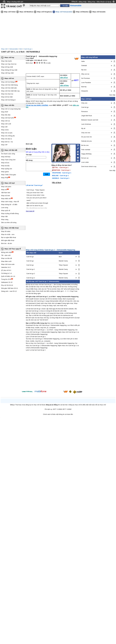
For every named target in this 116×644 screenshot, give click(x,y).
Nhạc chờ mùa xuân (8, 264)
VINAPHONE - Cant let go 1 (62, 173)
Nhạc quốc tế (6, 211)
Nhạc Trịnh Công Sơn (8, 160)
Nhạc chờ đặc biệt (11, 150)
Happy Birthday (86, 154)
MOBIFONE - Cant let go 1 (61, 170)
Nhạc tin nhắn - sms (8, 234)
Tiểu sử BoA (57, 183)
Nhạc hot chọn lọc (7, 94)
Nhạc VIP (4, 145)
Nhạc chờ (4, 49)
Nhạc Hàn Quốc (6, 61)
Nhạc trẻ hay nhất (7, 67)
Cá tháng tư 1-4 (6, 273)
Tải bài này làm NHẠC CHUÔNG (37, 105)
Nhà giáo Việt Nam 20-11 (10, 288)
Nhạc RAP (5, 112)
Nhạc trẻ (4, 190)
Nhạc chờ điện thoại (12, 228)
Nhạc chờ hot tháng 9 (8, 82)
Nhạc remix (5, 130)
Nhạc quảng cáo (7, 169)
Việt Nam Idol (6, 193)
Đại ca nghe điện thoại (9, 237)
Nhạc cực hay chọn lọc (9, 64)
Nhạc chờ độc (9, 105)
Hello (83, 61)
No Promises (86, 78)
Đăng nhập (83, 2)
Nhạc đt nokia (6, 231)
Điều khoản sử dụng (104, 2)
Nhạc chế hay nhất (7, 73)
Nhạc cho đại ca (6, 139)
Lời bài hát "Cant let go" (34, 185)
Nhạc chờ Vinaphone (44, 12)
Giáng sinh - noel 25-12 (9, 291)
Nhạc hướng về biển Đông (10, 213)
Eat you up (85, 158)
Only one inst (86, 133)
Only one (84, 103)
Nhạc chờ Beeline (82, 12)
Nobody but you (87, 141)
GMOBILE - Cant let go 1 (61, 178)
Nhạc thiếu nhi (6, 199)
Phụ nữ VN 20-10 (7, 285)
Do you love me (86, 137)
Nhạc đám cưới (6, 261)
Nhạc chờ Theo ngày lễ (13, 249)
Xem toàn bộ (30, 211)
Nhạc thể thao (6, 157)
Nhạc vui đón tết (7, 258)
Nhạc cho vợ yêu (7, 133)
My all (83, 128)
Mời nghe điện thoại (8, 240)
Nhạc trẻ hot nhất (7, 97)
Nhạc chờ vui (6, 121)
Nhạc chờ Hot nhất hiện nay (10, 91)
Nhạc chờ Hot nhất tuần (9, 88)
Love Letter (85, 162)
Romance (85, 111)
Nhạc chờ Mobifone (26, 12)
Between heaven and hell (90, 120)
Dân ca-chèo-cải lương (9, 222)
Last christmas (86, 124)
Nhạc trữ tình (6, 196)
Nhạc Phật (5, 178)
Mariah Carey (63, 261)
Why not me (85, 74)
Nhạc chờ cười (6, 124)
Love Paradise (86, 83)
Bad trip (84, 87)
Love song (5, 208)
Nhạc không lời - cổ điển (9, 205)
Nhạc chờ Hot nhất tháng (9, 85)
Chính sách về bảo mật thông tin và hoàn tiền (58, 414)
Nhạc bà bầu (5, 166)
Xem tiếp (112, 95)
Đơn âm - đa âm (7, 243)
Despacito (85, 91)
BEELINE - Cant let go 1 (60, 176)
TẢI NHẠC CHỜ (14, 6)
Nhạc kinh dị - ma (7, 142)
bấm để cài (64, 78)
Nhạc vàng (5, 219)
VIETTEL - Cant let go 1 (60, 167)
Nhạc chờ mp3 (10, 183)
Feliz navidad (86, 150)
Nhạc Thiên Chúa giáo (9, 175)
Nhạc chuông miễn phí (15, 2)
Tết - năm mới (6, 255)
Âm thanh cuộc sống (8, 154)
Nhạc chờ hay (9, 57)
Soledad (84, 65)
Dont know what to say (89, 166)
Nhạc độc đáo (6, 115)
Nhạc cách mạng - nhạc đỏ (10, 202)
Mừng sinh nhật (6, 252)
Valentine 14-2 (6, 267)
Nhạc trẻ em (5, 163)
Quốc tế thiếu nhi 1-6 (8, 276)
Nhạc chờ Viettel (10, 12)
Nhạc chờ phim (6, 187)
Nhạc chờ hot (9, 78)
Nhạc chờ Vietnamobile (64, 12)
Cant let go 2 (31, 274)
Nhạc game (5, 172)
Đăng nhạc (92, 2)
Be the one (85, 145)
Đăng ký (75, 1)
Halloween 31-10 (7, 282)
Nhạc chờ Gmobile (99, 12)
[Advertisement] (53, 371)
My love (84, 70)
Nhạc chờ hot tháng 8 (8, 100)
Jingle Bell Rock (87, 116)
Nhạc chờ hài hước (8, 118)
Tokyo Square (63, 265)
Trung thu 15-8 (6, 279)
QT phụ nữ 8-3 (6, 270)
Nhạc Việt (4, 216)
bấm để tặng (64, 86)
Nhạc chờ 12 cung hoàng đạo (11, 109)
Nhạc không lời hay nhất (9, 70)
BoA (21, 49)
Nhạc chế (4, 127)
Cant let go (30, 257)
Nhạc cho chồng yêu (8, 136)
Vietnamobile (13, 49)
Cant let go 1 (28, 49)
